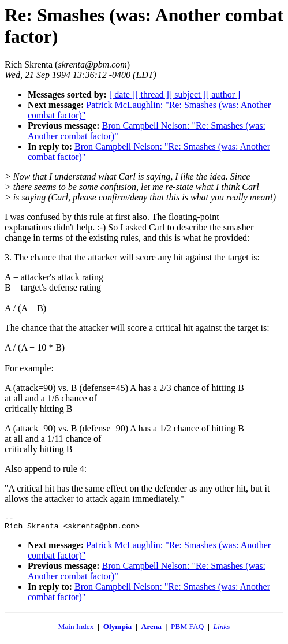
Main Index (76, 630)
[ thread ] (152, 94)
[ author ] (223, 94)
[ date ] (122, 94)
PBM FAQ (187, 630)
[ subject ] (188, 94)
